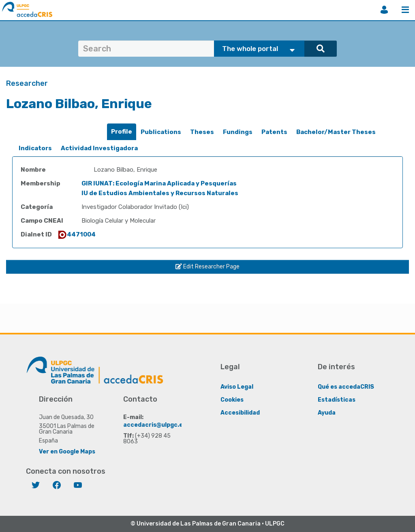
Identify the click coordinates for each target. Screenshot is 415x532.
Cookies (232, 400)
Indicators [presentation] (35, 148)
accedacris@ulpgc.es (155, 425)
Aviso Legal (237, 387)
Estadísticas (337, 400)
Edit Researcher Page (207, 267)
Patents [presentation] (274, 132)
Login (384, 10)
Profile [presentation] (122, 132)
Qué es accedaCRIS (346, 387)
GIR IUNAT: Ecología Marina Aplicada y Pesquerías (159, 183)
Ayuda (327, 413)
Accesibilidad (240, 413)
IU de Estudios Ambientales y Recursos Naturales (160, 193)
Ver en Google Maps (67, 452)
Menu (405, 10)
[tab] (122, 132)
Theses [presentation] (202, 132)
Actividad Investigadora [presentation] (99, 148)
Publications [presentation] (161, 132)
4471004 (76, 234)
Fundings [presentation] (238, 132)
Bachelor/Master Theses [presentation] (336, 132)
